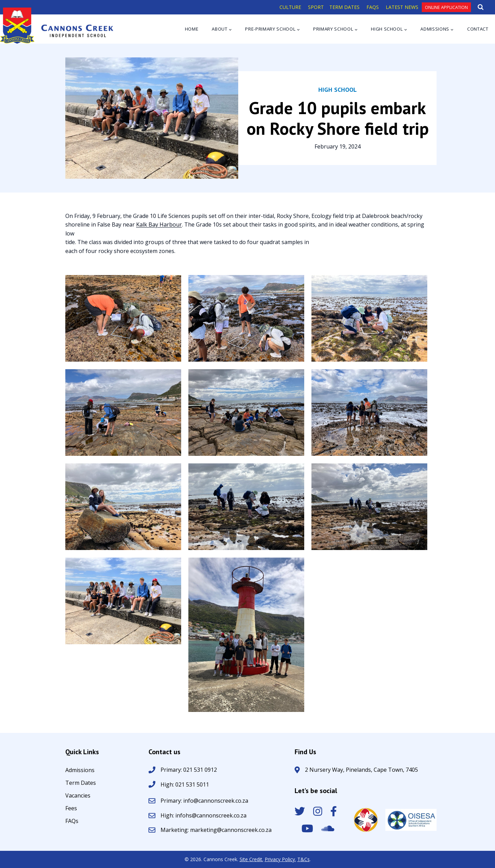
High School (338, 90)
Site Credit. (251, 859)
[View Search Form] (481, 7)
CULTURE (290, 7)
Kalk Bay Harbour (159, 224)
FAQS (373, 7)
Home (192, 29)
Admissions (80, 771)
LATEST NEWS (402, 7)
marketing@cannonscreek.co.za (231, 830)
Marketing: (175, 830)
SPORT (316, 7)
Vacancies (78, 796)
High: (167, 784)
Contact (478, 29)
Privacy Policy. (280, 859)
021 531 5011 (191, 784)
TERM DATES (344, 7)
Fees (71, 809)
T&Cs (304, 859)
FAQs (72, 821)
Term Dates (81, 783)
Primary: (172, 801)
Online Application (446, 7)
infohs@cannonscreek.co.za (211, 815)
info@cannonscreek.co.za (216, 801)
